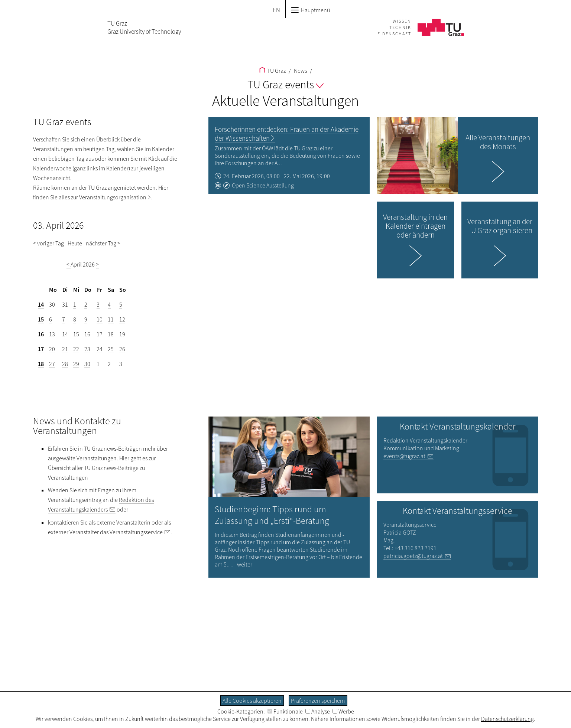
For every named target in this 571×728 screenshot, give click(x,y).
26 (122, 349)
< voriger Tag (48, 243)
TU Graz (272, 71)
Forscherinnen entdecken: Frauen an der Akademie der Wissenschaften (287, 134)
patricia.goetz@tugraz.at (413, 556)
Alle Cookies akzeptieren (252, 701)
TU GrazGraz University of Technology (144, 27)
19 (122, 334)
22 (76, 349)
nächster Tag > (103, 243)
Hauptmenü (310, 10)
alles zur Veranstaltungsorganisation (103, 197)
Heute (75, 243)
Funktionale (285, 711)
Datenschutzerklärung (507, 719)
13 (52, 334)
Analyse (318, 711)
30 (87, 364)
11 (111, 319)
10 (100, 319)
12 (122, 319)
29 (76, 364)
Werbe (343, 711)
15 (41, 319)
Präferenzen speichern (318, 701)
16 (41, 334)
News (300, 71)
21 (65, 349)
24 (100, 349)
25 (111, 349)
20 (52, 349)
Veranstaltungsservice (136, 532)
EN (276, 10)
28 (65, 364)
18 (111, 334)
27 (52, 364)
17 (100, 334)
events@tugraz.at (404, 456)
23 (87, 349)
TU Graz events (285, 84)
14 (41, 304)
